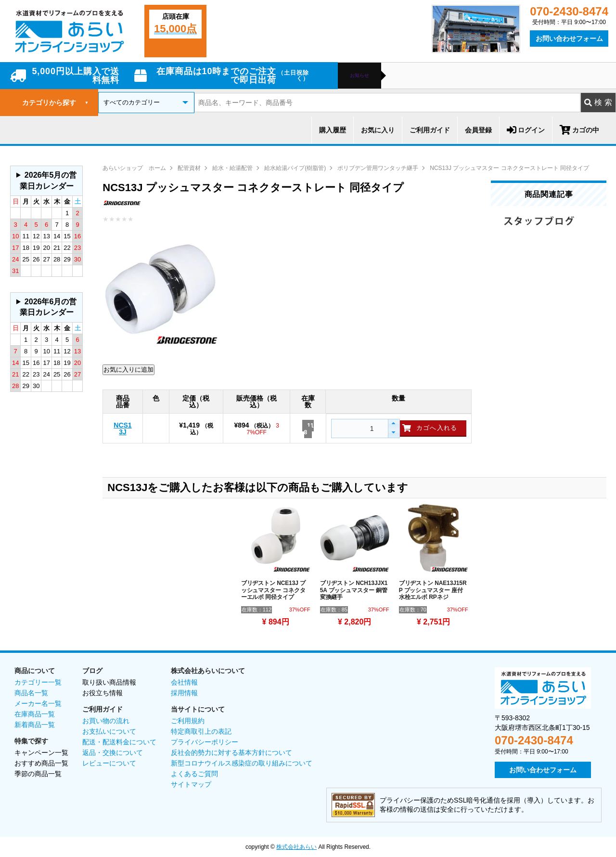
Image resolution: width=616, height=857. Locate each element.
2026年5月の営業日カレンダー (48, 180)
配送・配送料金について (119, 742)
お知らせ (359, 76)
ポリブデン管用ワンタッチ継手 (378, 168)
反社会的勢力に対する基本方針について (231, 753)
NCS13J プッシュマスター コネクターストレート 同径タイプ (509, 168)
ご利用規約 (188, 721)
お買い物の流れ (106, 721)
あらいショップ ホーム (134, 168)
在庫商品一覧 (35, 714)
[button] (393, 424)
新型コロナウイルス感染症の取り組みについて (242, 763)
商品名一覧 (31, 693)
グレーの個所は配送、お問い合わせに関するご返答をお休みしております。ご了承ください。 (46, 181)
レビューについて (109, 763)
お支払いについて (109, 731)
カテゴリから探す (55, 103)
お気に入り (378, 130)
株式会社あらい (296, 847)
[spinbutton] (358, 428)
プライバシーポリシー (205, 742)
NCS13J (122, 428)
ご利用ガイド (430, 130)
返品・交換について (113, 753)
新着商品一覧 (35, 725)
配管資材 (189, 168)
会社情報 (184, 682)
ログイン (526, 130)
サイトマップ (191, 784)
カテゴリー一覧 (38, 682)
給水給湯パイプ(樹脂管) (295, 168)
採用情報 (184, 693)
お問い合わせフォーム (569, 39)
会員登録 (478, 130)
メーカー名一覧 (38, 703)
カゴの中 (579, 130)
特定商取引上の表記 (201, 731)
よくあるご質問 (194, 774)
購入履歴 (333, 130)
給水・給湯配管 (232, 168)
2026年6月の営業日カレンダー (48, 307)
